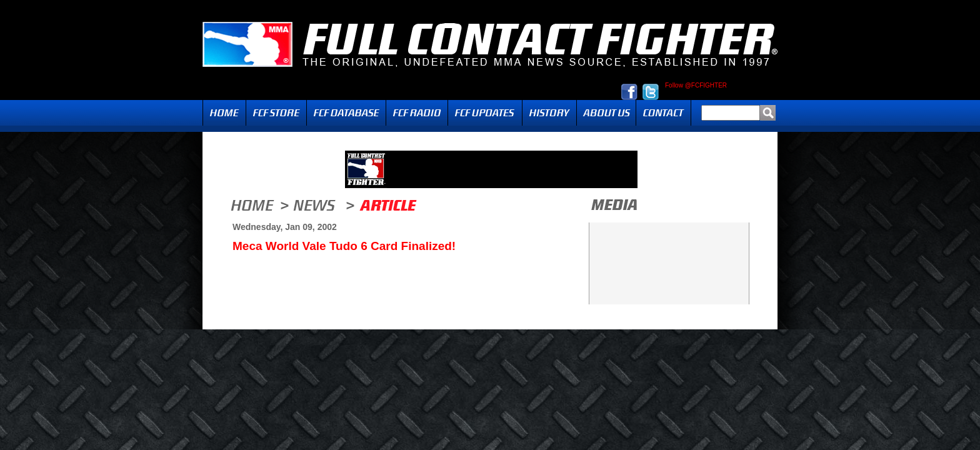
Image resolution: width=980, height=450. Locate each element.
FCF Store (276, 113)
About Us (606, 113)
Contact (663, 113)
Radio (417, 113)
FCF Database (346, 113)
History (549, 113)
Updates (485, 113)
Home (224, 113)
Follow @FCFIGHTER (696, 86)
